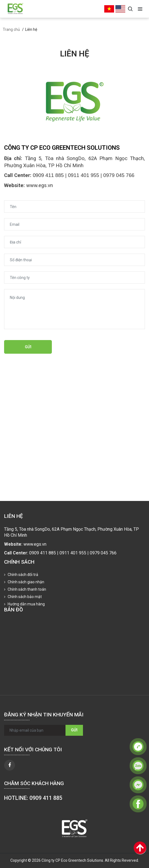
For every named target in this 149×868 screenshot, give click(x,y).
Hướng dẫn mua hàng (26, 604)
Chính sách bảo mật (24, 597)
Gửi (28, 347)
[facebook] (10, 765)
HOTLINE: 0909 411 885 (33, 798)
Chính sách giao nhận (26, 582)
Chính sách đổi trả (23, 575)
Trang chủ (11, 29)
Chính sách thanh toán (26, 589)
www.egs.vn (40, 185)
